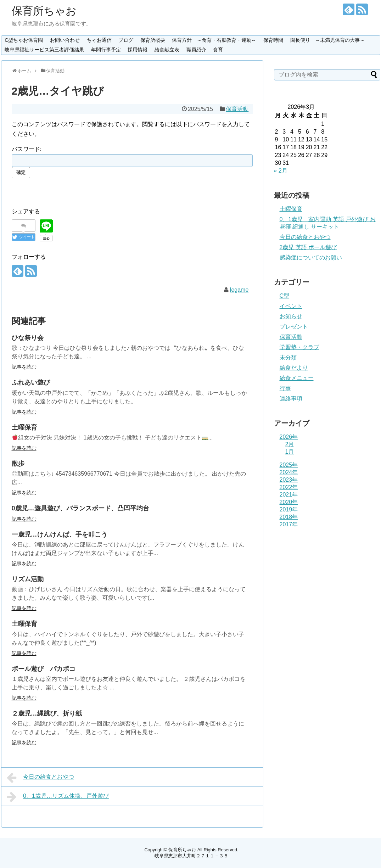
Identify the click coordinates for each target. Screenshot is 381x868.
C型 (285, 296)
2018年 (289, 517)
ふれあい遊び (31, 382)
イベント (291, 306)
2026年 (289, 437)
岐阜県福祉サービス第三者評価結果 (44, 50)
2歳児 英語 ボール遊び (308, 247)
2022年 (289, 487)
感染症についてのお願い (311, 257)
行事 (285, 388)
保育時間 (273, 40)
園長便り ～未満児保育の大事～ (327, 40)
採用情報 (138, 50)
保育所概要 (153, 40)
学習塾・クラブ (299, 347)
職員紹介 (196, 50)
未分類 (288, 357)
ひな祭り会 (28, 338)
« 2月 (281, 171)
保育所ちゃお (44, 11)
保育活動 (237, 109)
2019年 (289, 509)
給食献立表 (167, 50)
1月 (290, 452)
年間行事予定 (106, 50)
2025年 (289, 465)
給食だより (294, 368)
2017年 (289, 524)
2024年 (289, 472)
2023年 (289, 480)
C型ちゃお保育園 (24, 40)
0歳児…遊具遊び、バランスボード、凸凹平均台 (80, 508)
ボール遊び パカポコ (44, 669)
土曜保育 (24, 427)
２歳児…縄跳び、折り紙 (47, 713)
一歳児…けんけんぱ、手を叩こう (60, 534)
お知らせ (291, 316)
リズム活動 (28, 579)
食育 (218, 50)
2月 (290, 444)
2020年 (289, 502)
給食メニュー (297, 378)
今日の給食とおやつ (41, 778)
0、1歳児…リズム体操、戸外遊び (58, 797)
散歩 (18, 464)
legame (239, 290)
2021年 (289, 495)
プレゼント (294, 327)
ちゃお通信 (99, 40)
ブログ (126, 40)
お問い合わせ (65, 40)
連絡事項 (291, 399)
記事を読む (24, 367)
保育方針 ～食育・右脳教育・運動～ (214, 40)
